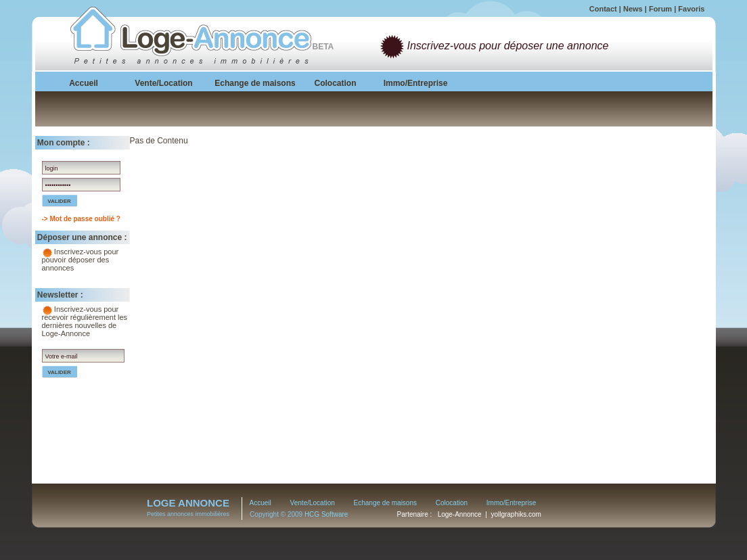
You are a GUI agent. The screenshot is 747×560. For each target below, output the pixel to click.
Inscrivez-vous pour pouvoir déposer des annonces (81, 260)
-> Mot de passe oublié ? (81, 219)
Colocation (452, 503)
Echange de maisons (385, 503)
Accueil (261, 503)
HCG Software (326, 514)
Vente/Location (313, 503)
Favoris (691, 9)
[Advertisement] (610, 220)
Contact (603, 9)
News (633, 9)
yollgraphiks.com (516, 514)
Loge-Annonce (460, 514)
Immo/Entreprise (511, 503)
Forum (660, 9)
